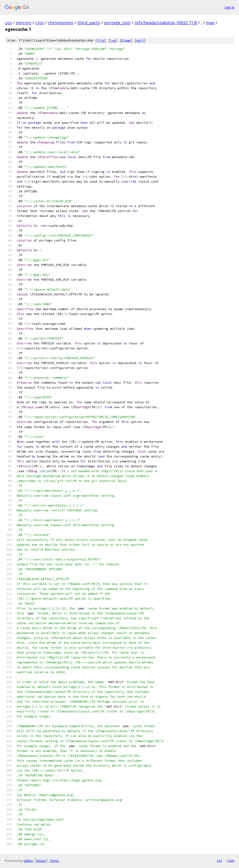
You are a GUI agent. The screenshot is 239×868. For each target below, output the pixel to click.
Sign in (229, 7)
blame (126, 41)
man (210, 23)
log (113, 41)
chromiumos (61, 23)
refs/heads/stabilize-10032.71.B (166, 23)
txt (219, 861)
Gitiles (28, 861)
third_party (89, 23)
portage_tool (117, 23)
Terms (54, 861)
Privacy (41, 861)
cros (40, 23)
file (101, 41)
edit (140, 41)
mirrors (24, 23)
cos (9, 23)
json (231, 861)
